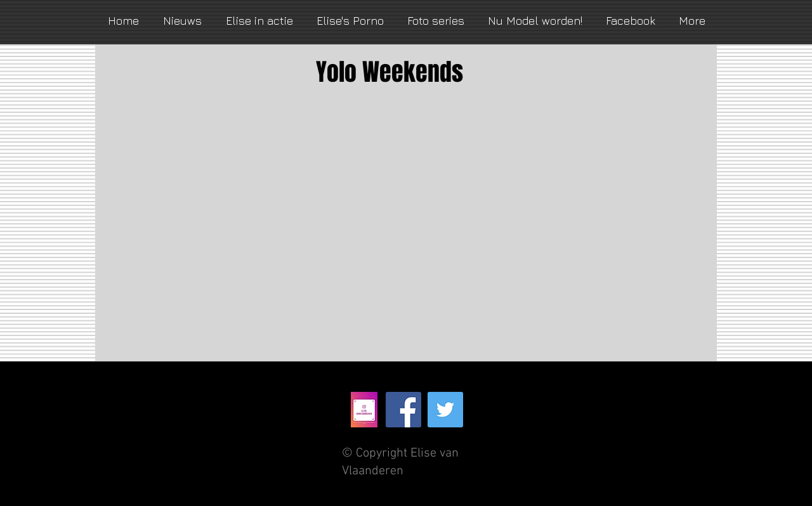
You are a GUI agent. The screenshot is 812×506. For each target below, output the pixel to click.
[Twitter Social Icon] (445, 410)
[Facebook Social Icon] (403, 410)
